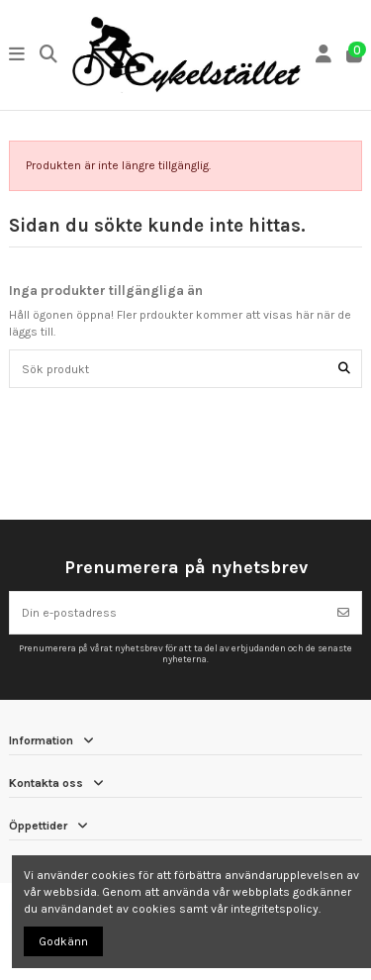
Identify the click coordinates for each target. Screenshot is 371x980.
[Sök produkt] (344, 369)
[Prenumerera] (343, 613)
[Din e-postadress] (168, 613)
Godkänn (63, 941)
